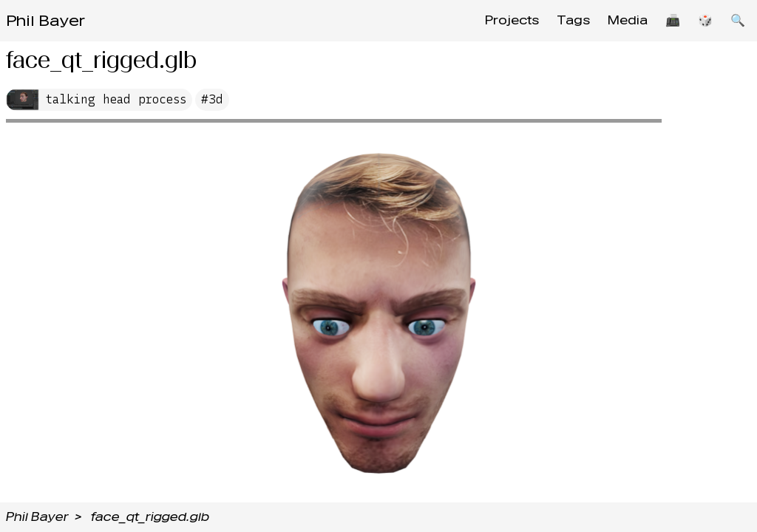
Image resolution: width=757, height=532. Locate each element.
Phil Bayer (45, 21)
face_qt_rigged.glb (150, 517)
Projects (512, 20)
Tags (573, 20)
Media (628, 20)
